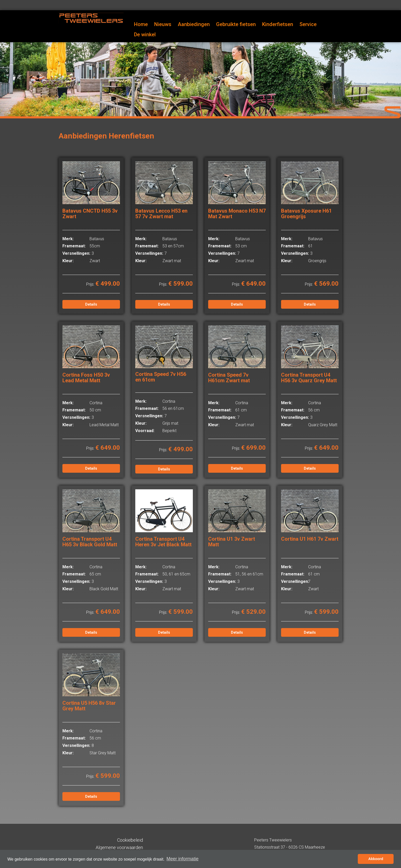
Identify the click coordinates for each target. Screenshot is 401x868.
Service (308, 24)
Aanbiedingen (194, 24)
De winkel (145, 34)
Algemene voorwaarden (119, 847)
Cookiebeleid (130, 840)
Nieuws (163, 24)
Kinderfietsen (278, 24)
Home (141, 24)
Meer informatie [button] (182, 859)
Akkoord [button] (376, 859)
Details (91, 304)
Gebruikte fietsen (236, 24)
